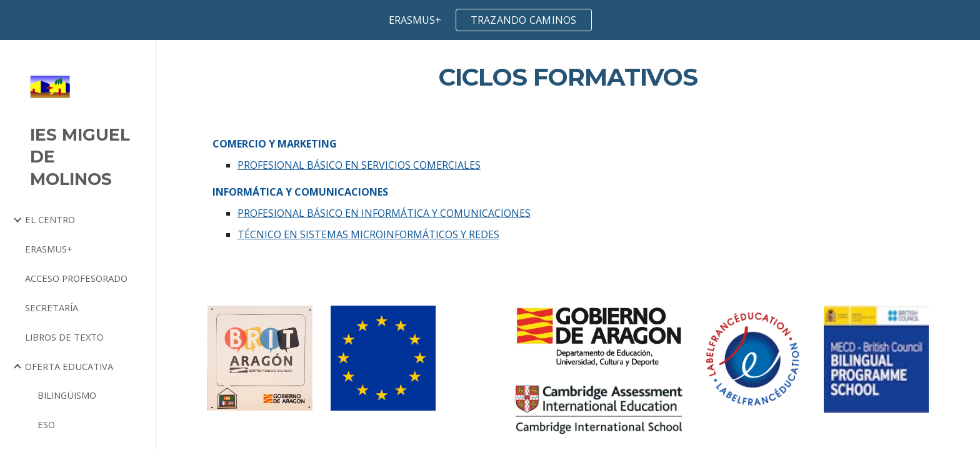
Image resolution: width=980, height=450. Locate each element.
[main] (568, 77)
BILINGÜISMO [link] (67, 395)
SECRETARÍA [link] (52, 307)
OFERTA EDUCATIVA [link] (69, 366)
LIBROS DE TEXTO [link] (64, 337)
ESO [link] (46, 424)
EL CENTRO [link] (50, 219)
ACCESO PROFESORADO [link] (76, 278)
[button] (965, 57)
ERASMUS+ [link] (49, 249)
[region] (490, 20)
